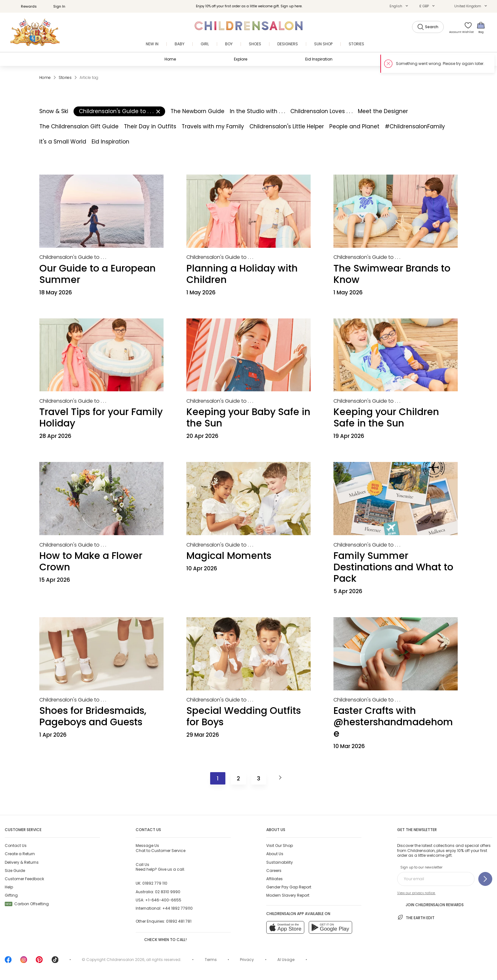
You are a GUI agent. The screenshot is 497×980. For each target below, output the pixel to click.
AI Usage (286, 960)
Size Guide (15, 871)
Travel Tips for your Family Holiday (101, 418)
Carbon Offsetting (27, 904)
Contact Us (16, 845)
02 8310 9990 (168, 892)
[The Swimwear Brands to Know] (396, 211)
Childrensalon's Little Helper (287, 126)
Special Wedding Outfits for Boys (244, 716)
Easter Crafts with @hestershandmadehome (393, 722)
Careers (274, 871)
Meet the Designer (383, 111)
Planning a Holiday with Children (242, 274)
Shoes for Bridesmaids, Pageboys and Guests (93, 716)
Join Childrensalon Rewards (430, 904)
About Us (275, 854)
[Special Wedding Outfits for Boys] (248, 654)
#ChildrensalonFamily (415, 126)
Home (170, 59)
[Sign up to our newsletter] (485, 879)
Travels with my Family (213, 126)
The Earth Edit (416, 917)
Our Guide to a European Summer (97, 274)
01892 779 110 (155, 883)
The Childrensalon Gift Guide (79, 126)
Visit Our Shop (280, 845)
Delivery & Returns (22, 862)
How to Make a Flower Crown (91, 561)
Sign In (56, 6)
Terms (211, 960)
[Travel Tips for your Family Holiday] (101, 355)
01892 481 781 (179, 921)
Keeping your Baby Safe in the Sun (248, 418)
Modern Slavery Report (288, 895)
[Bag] (481, 27)
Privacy (247, 960)
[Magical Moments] (248, 499)
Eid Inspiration (319, 59)
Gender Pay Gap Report (289, 887)
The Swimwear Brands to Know (392, 274)
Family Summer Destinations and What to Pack (393, 567)
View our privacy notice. (416, 893)
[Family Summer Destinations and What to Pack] (396, 499)
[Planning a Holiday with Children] (248, 211)
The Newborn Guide (197, 111)
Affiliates (274, 879)
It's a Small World (63, 142)
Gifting (11, 895)
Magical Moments (229, 556)
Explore (241, 59)
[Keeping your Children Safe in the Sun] (396, 355)
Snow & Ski (54, 111)
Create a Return (20, 854)
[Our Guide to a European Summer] (101, 211)
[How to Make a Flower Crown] (101, 499)
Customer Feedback (24, 879)
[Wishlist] (466, 27)
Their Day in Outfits (150, 126)
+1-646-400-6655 (163, 900)
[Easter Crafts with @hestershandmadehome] (396, 654)
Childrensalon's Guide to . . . (119, 111)
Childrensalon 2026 (126, 960)
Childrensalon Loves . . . (321, 111)
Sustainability (280, 862)
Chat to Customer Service (161, 848)
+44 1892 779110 (177, 908)
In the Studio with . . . (257, 111)
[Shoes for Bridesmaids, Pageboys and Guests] (101, 654)
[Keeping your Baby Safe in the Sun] (248, 355)
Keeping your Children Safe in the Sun (386, 418)
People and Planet (354, 126)
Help (9, 887)
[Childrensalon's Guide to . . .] (73, 257)
